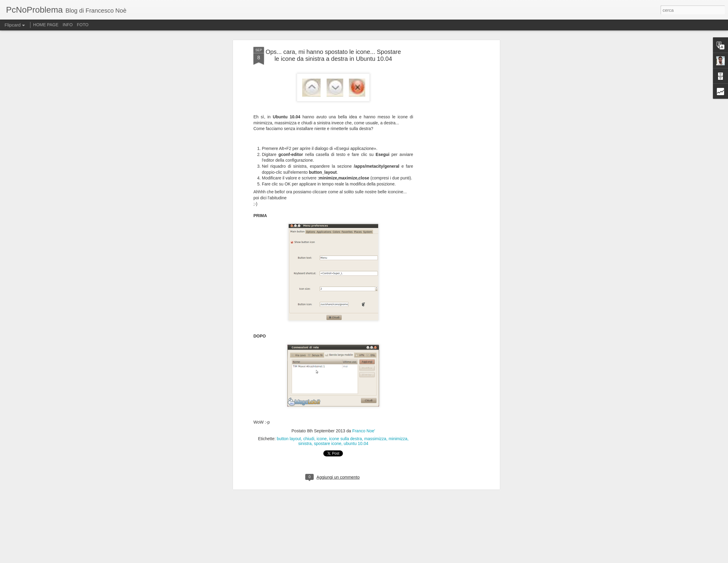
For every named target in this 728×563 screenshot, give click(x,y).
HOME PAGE (46, 25)
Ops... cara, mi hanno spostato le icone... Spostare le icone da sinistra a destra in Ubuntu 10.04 (333, 55)
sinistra (305, 443)
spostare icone (328, 443)
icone (322, 439)
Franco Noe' (364, 431)
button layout (289, 439)
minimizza (398, 439)
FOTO (83, 25)
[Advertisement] (446, 88)
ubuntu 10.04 (356, 443)
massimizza (375, 439)
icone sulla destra (345, 439)
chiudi (309, 439)
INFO (68, 25)
